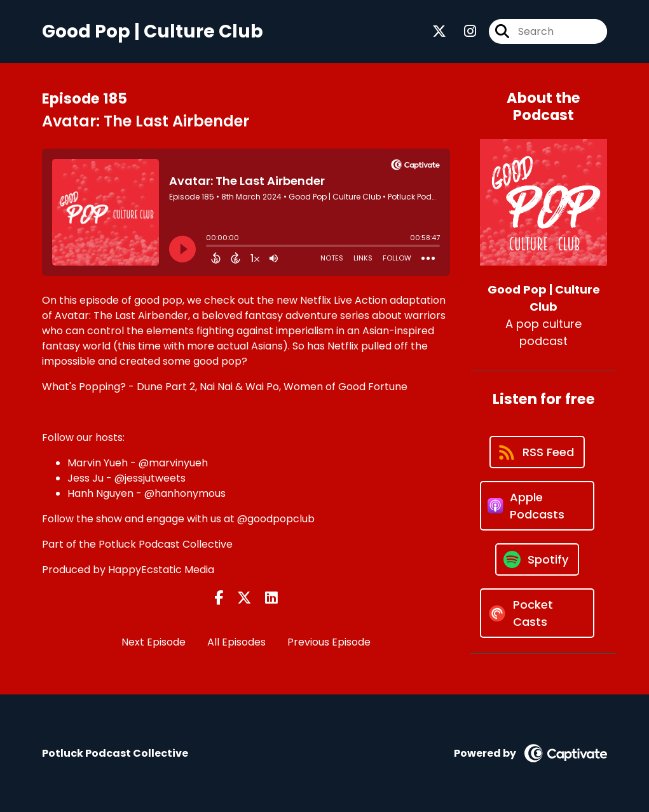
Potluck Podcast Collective (166, 544)
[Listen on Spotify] (537, 559)
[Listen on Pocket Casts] (537, 613)
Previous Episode (329, 642)
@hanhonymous (185, 493)
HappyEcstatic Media (161, 570)
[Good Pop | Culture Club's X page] (439, 31)
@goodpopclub (276, 519)
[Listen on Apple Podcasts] (537, 506)
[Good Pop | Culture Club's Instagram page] (462, 31)
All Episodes (236, 642)
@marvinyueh (173, 463)
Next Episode (154, 642)
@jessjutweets (150, 478)
